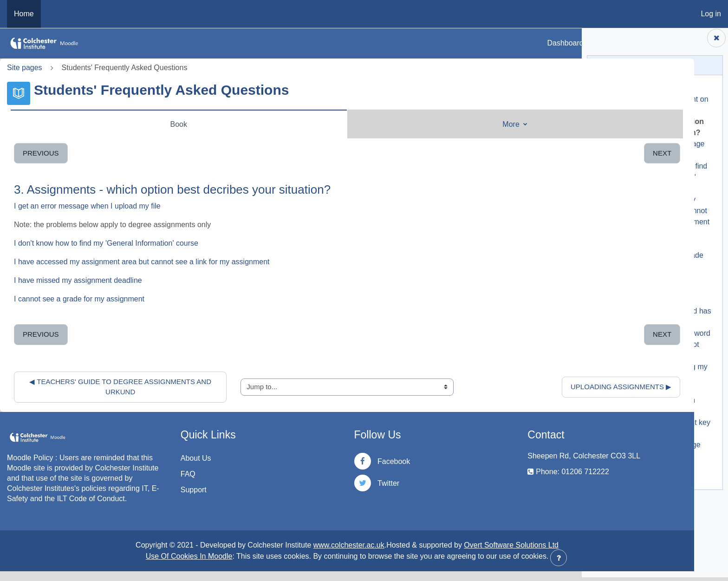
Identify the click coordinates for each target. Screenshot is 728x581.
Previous (41, 153)
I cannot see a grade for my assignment (79, 299)
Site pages (25, 68)
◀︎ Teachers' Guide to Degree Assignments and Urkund (101, 387)
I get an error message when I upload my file (87, 206)
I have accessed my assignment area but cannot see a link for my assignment (142, 262)
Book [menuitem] (149, 124)
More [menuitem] (422, 124)
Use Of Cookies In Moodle (129, 566)
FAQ (158, 474)
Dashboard (565, 43)
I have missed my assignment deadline (78, 280)
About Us (166, 458)
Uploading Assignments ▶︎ (501, 387)
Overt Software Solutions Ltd (451, 555)
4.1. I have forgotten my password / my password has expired (663, 315)
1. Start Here (618, 92)
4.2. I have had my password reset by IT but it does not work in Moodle (663, 348)
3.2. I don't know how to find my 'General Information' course (661, 181)
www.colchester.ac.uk (289, 555)
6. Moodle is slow (625, 393)
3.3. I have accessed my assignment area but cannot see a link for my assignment (662, 214)
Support (163, 490)
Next (542, 153)
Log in (711, 14)
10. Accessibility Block (633, 471)
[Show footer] (559, 558)
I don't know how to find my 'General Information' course (106, 243)
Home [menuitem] (24, 14)
